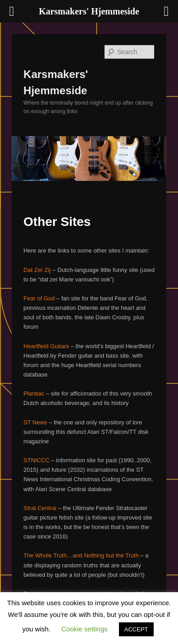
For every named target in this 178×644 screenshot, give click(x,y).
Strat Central (40, 508)
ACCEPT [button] (136, 629)
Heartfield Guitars (46, 346)
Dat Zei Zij (37, 270)
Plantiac (34, 393)
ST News (35, 422)
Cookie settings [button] (84, 629)
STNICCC (37, 460)
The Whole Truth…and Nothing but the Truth (81, 555)
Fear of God (39, 298)
